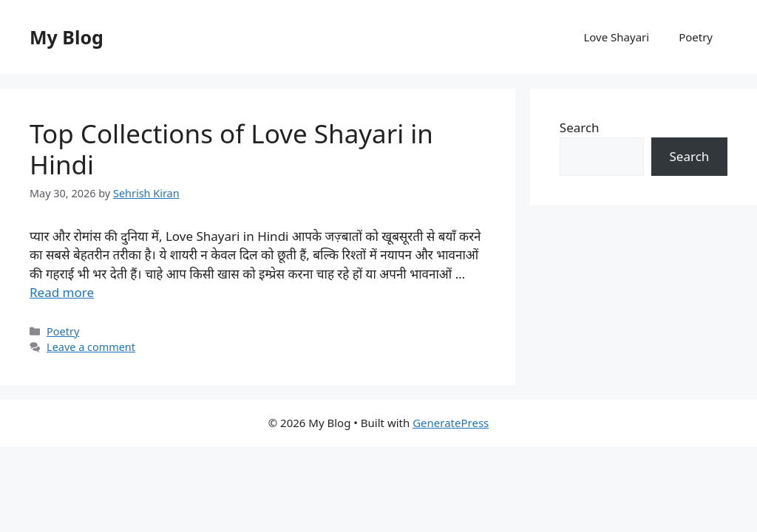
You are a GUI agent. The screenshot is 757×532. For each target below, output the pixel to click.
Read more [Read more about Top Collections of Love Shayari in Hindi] (62, 292)
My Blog (67, 37)
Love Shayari (616, 37)
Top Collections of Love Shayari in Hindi (231, 149)
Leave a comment (91, 347)
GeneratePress (451, 423)
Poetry (696, 37)
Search (580, 127)
